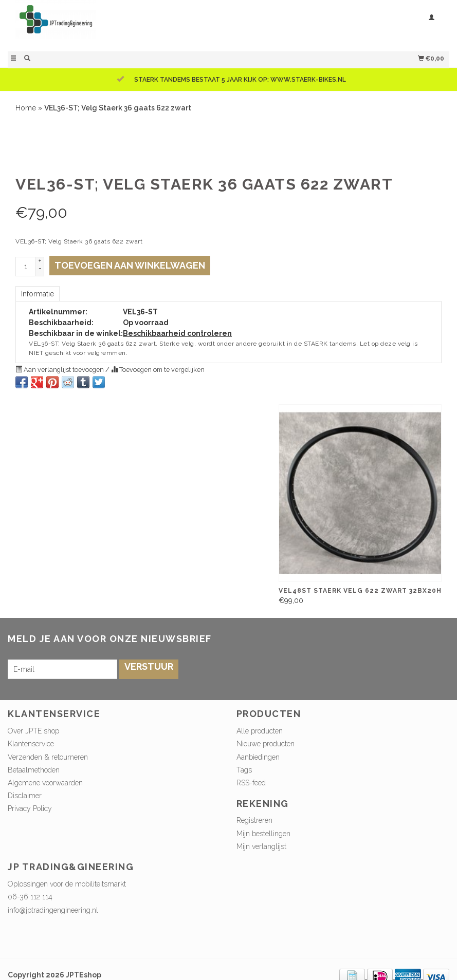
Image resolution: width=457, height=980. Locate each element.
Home (26, 108)
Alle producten (260, 731)
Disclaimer (25, 796)
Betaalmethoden (34, 770)
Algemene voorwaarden (45, 783)
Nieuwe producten (266, 744)
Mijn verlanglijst (261, 846)
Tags (244, 770)
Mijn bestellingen (263, 834)
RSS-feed (251, 783)
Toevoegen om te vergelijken (158, 370)
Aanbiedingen (258, 757)
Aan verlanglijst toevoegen (60, 370)
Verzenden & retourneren (48, 757)
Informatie (38, 294)
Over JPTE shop (33, 731)
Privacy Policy (30, 808)
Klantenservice (31, 744)
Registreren (254, 820)
